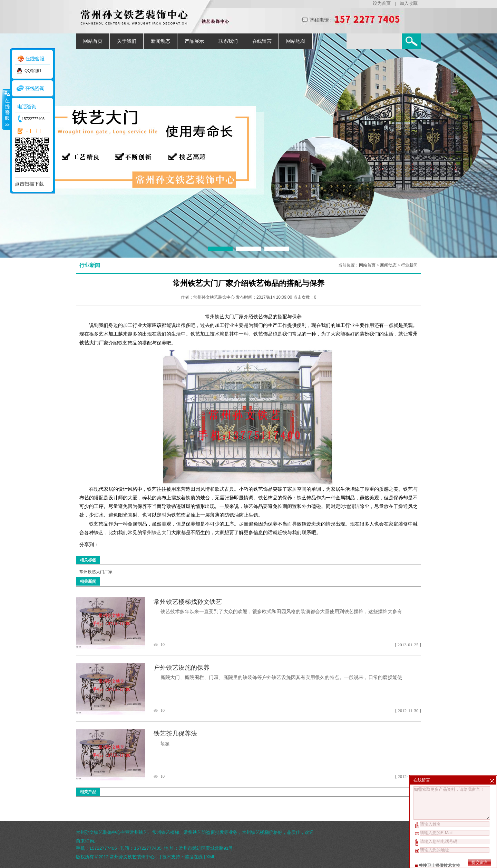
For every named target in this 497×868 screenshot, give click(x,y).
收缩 (6, 109)
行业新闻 (409, 265)
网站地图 (296, 41)
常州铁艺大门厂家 (96, 572)
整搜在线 (194, 857)
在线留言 (262, 41)
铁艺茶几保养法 (175, 734)
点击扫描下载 (29, 184)
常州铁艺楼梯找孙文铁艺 (188, 602)
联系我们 (228, 41)
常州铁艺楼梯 (166, 832)
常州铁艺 (139, 832)
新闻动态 (160, 41)
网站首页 (93, 41)
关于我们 (127, 41)
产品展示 (194, 41)
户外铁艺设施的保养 (182, 668)
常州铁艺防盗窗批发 (204, 832)
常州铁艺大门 (157, 533)
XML (211, 857)
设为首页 (382, 3)
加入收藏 (409, 3)
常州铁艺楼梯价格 (260, 832)
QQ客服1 (33, 71)
